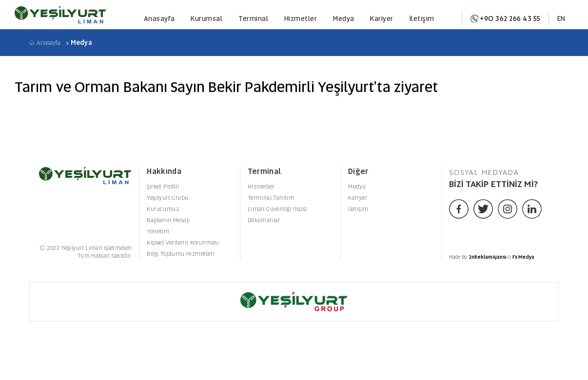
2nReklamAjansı (488, 257)
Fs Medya (523, 257)
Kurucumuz (163, 209)
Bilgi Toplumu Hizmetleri (181, 254)
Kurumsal (206, 19)
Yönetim (158, 231)
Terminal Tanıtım (271, 198)
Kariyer (382, 19)
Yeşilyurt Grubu (167, 198)
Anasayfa (159, 19)
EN (561, 19)
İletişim (422, 19)
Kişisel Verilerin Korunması (183, 243)
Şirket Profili (163, 187)
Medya (344, 19)
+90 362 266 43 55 (506, 19)
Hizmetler (301, 19)
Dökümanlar (264, 220)
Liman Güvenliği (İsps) (277, 209)
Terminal (253, 19)
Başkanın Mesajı (168, 220)
